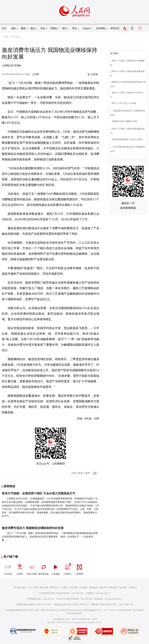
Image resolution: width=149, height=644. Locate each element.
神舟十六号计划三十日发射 (124, 103)
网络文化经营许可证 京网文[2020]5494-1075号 (61, 610)
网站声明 (103, 588)
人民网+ (20, 568)
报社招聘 (44, 588)
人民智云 (67, 568)
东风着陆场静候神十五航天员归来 (127, 139)
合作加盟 (74, 588)
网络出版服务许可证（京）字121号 (99, 610)
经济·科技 (16, 37)
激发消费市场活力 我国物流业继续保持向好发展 (33, 528)
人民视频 (55, 568)
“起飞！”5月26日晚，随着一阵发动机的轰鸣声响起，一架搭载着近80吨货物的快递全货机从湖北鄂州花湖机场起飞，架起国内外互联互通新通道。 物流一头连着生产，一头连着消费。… (50, 537)
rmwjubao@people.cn (114, 599)
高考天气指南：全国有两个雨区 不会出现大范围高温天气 (38, 493)
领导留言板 (44, 568)
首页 (4, 28)
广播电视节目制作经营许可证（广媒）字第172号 (112, 605)
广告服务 (64, 588)
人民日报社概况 (19, 588)
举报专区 (115, 28)
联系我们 (133, 588)
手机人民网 (32, 568)
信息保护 (123, 588)
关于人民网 (33, 588)
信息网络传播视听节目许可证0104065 (22, 610)
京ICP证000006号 (124, 610)
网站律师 (113, 588)
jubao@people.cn (103, 593)
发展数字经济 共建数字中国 (124, 121)
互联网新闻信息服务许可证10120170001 (33, 605)
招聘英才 (54, 588)
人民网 (5, 37)
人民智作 (79, 568)
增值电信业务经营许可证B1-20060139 (70, 605)
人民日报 (8, 568)
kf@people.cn (48, 599)
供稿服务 (84, 588)
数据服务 (93, 588)
